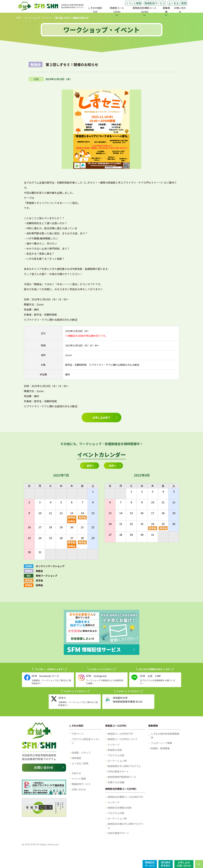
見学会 (72, 517)
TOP (18, 18)
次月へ (112, 466)
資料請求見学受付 (166, 864)
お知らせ (76, 773)
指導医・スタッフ (81, 753)
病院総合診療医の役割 (119, 808)
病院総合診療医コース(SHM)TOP (125, 797)
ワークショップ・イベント (38, 18)
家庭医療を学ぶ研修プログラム (124, 766)
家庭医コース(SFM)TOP (120, 734)
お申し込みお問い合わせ (184, 864)
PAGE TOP (199, 864)
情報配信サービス (155, 3)
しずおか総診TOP (95, 10)
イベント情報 (133, 3)
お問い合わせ (180, 10)
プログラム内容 (116, 755)
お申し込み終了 (101, 417)
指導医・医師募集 (160, 748)
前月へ (91, 466)
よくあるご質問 (177, 3)
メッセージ (114, 744)
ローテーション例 (117, 761)
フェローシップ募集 (161, 743)
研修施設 (76, 758)
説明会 (72, 521)
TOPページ (78, 734)
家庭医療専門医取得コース (122, 777)
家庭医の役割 (115, 750)
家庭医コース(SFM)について (123, 739)
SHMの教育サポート (118, 833)
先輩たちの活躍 (116, 782)
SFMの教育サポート (118, 771)
